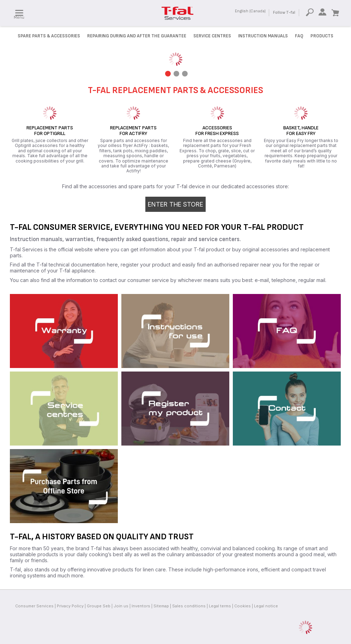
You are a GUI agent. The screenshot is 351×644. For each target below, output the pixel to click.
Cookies (243, 606)
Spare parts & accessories (49, 36)
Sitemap (161, 606)
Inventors (141, 606)
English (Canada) (250, 11)
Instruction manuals (263, 36)
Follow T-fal (284, 13)
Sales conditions (189, 606)
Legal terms (220, 606)
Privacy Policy (70, 606)
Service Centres (212, 36)
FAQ (299, 36)
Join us (121, 606)
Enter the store (175, 204)
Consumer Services (34, 606)
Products (322, 36)
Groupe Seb (99, 606)
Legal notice (266, 606)
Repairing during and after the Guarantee (137, 36)
